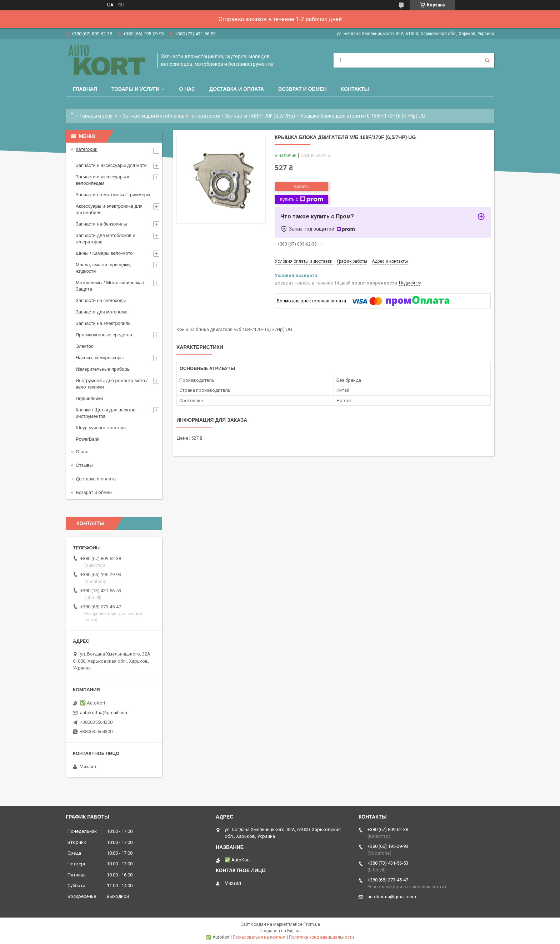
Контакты (355, 89)
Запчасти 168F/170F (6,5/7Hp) (260, 116)
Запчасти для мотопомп (101, 312)
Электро (85, 346)
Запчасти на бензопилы (101, 224)
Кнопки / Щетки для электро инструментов (106, 413)
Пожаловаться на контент (259, 937)
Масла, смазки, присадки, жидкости (103, 268)
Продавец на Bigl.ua (280, 931)
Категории (87, 149)
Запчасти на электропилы (104, 323)
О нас (187, 89)
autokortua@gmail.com (104, 713)
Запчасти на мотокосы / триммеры (113, 195)
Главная (85, 89)
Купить (301, 186)
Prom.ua (312, 924)
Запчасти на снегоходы (101, 300)
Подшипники (89, 398)
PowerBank (87, 439)
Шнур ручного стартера (101, 428)
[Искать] (487, 60)
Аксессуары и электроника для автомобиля (109, 209)
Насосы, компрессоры (100, 358)
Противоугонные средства (104, 335)
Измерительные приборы (103, 369)
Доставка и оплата (237, 89)
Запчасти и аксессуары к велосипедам (102, 180)
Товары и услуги (136, 89)
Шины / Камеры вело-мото (104, 253)
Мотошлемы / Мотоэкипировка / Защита (110, 286)
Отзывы (84, 465)
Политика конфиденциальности (321, 937)
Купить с (301, 199)
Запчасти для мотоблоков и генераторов (171, 116)
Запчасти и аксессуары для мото (111, 165)
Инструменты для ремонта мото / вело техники (112, 384)
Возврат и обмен (302, 89)
